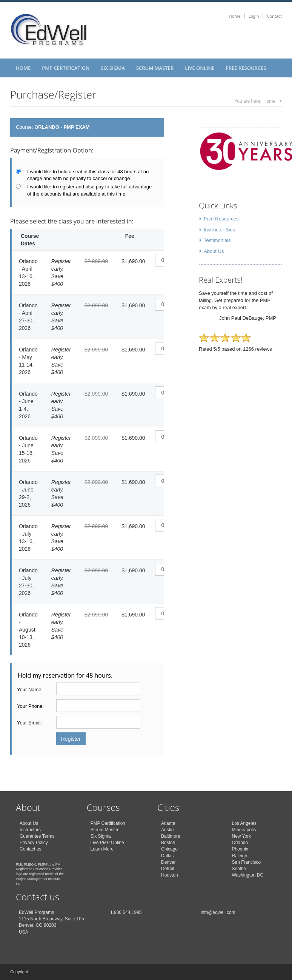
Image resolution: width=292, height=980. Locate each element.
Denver (168, 862)
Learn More (102, 849)
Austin (167, 830)
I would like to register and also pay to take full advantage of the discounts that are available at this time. (89, 190)
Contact (274, 16)
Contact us (30, 849)
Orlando (240, 843)
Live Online (200, 68)
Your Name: (30, 690)
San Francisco (247, 862)
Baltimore (171, 836)
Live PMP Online (107, 843)
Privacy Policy (34, 843)
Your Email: (29, 723)
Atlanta (168, 823)
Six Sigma (113, 68)
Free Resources (246, 68)
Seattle (239, 869)
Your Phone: (30, 706)
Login (254, 16)
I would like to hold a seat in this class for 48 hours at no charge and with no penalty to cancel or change (88, 175)
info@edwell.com (218, 912)
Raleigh (240, 856)
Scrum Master (155, 68)
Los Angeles (244, 823)
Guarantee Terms (37, 836)
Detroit (168, 869)
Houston (170, 875)
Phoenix (240, 849)
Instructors (30, 830)
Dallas (167, 856)
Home (235, 16)
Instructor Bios (219, 230)
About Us (214, 251)
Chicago (169, 849)
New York (242, 836)
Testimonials (217, 240)
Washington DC (248, 875)
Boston (168, 843)
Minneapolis (244, 830)
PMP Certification (66, 68)
